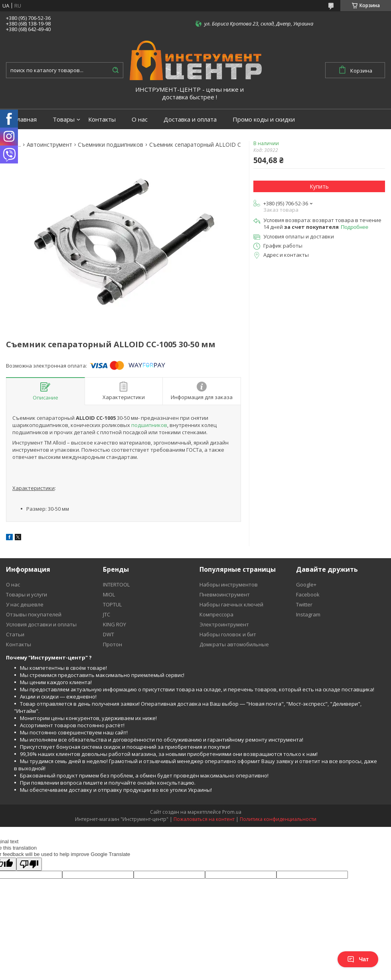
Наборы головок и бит (228, 634)
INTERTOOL (116, 584)
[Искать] (115, 70)
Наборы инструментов (229, 584)
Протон (113, 644)
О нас (140, 119)
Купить (319, 186)
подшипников (149, 425)
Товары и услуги (27, 594)
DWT (109, 634)
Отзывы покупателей (34, 614)
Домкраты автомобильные (234, 644)
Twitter (304, 604)
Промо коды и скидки (264, 119)
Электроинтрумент (224, 624)
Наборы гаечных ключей (231, 604)
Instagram (308, 614)
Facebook (308, 594)
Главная (25, 119)
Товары (64, 119)
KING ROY (115, 624)
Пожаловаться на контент (204, 819)
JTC (107, 614)
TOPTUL (112, 604)
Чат (358, 959)
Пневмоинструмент (225, 594)
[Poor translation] (29, 864)
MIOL (109, 594)
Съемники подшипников (111, 145)
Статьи (15, 634)
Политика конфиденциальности (278, 819)
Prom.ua (232, 812)
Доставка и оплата (190, 119)
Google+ (306, 584)
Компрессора (216, 614)
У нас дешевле (25, 604)
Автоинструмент (49, 145)
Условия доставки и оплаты (41, 624)
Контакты (102, 119)
